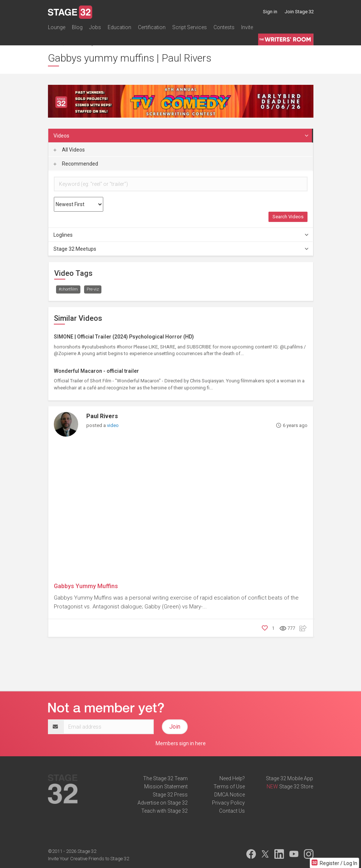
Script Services (190, 27)
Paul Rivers (102, 416)
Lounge (57, 27)
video (113, 425)
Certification (152, 27)
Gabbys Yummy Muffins (86, 586)
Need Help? (232, 778)
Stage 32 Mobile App (289, 778)
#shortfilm (68, 289)
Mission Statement (166, 787)
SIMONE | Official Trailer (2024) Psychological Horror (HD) (124, 337)
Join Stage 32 (299, 12)
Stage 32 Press (170, 795)
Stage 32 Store (296, 787)
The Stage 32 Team (165, 778)
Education (119, 27)
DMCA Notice (230, 795)
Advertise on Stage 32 (163, 803)
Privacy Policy (228, 803)
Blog (77, 27)
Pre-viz (93, 289)
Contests (224, 27)
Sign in (270, 12)
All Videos (69, 150)
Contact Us (232, 811)
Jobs (95, 27)
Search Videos (288, 217)
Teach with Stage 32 (164, 811)
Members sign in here (181, 743)
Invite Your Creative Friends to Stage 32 (88, 859)
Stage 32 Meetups (181, 249)
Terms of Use (229, 787)
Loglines (181, 235)
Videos (181, 136)
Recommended (76, 164)
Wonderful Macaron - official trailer (96, 371)
